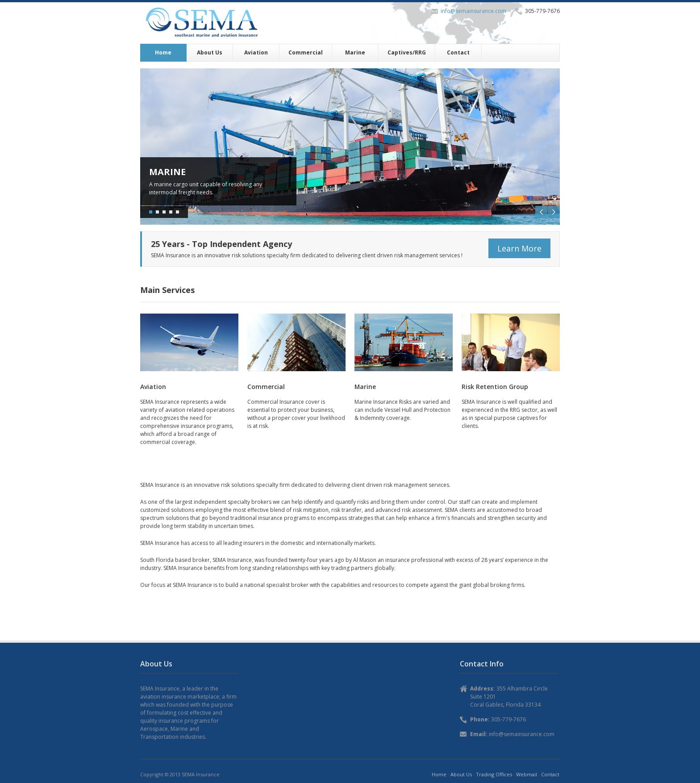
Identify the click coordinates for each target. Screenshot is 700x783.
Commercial (306, 52)
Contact (458, 52)
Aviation (256, 52)
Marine (355, 52)
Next (554, 212)
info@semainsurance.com (473, 11)
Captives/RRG (407, 52)
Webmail (527, 774)
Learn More (519, 248)
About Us (210, 52)
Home (163, 52)
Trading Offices (494, 774)
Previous (541, 212)
